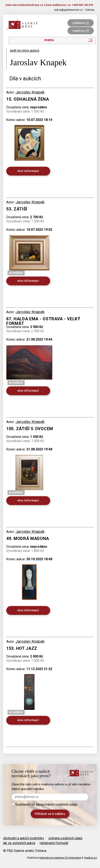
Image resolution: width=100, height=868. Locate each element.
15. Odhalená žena (28, 99)
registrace (81, 31)
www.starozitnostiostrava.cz (25, 5)
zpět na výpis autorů (25, 51)
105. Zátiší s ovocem (30, 429)
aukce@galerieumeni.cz (68, 10)
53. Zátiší (17, 209)
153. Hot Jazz (22, 648)
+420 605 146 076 (82, 5)
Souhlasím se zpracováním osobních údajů (45, 805)
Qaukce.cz (91, 858)
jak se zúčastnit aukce (19, 843)
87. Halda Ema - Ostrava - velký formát (43, 321)
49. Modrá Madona (28, 538)
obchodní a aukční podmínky (24, 838)
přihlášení (81, 23)
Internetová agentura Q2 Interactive (60, 858)
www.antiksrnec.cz (58, 5)
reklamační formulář (54, 843)
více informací (28, 171)
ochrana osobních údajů (65, 838)
